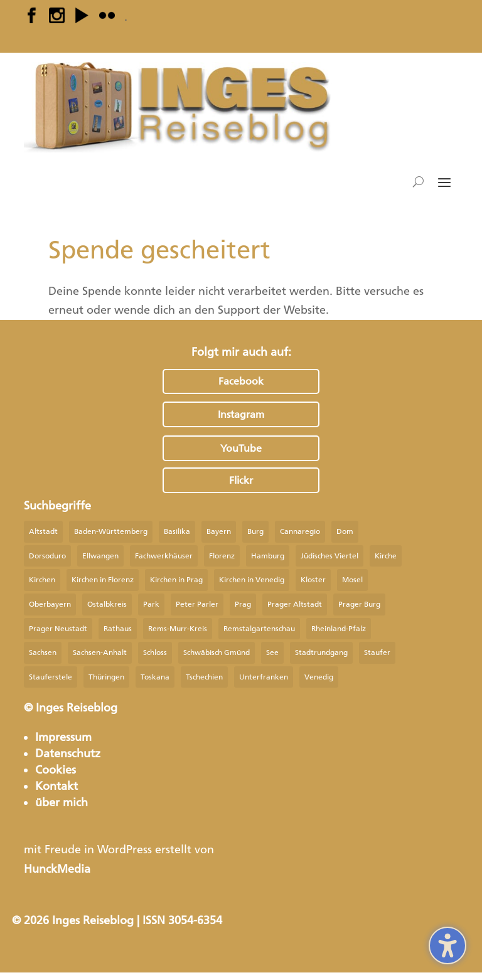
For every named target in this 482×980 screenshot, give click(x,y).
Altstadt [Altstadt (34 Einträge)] (43, 531)
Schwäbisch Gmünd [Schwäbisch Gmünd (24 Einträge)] (217, 652)
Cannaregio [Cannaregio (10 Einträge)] (300, 531)
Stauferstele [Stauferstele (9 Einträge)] (51, 677)
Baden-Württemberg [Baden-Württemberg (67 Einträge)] (111, 531)
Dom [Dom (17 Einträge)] (345, 531)
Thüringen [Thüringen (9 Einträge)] (106, 677)
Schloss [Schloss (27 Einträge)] (155, 652)
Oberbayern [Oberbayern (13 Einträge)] (50, 604)
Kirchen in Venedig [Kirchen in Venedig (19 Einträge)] (252, 580)
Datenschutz (68, 754)
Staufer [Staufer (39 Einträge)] (377, 652)
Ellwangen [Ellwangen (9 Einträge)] (100, 556)
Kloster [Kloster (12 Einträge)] (313, 580)
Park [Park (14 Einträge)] (151, 604)
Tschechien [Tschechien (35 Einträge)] (204, 677)
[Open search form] (418, 181)
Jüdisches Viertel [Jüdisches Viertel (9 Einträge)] (329, 556)
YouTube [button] (241, 448)
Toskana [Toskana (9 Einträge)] (155, 677)
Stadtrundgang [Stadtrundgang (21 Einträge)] (321, 652)
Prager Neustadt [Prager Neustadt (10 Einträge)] (58, 629)
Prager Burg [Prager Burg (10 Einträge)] (359, 604)
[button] (444, 182)
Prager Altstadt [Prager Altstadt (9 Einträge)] (295, 604)
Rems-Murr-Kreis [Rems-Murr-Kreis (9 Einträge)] (178, 629)
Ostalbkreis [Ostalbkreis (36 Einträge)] (107, 604)
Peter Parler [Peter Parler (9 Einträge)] (197, 604)
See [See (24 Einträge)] (272, 652)
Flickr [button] (241, 480)
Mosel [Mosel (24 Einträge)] (352, 580)
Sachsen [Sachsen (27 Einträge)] (43, 652)
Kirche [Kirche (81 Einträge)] (386, 556)
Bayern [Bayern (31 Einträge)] (219, 531)
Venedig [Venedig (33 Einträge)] (319, 677)
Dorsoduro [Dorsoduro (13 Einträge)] (47, 556)
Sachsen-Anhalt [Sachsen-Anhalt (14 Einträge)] (100, 652)
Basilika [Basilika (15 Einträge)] (177, 531)
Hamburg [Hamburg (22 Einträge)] (268, 556)
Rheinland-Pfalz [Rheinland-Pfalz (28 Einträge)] (339, 629)
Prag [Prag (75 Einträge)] (243, 604)
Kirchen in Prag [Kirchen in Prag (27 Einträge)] (176, 580)
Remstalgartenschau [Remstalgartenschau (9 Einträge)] (259, 629)
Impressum (63, 737)
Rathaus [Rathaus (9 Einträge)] (118, 629)
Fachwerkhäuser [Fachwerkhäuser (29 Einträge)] (164, 556)
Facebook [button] (241, 381)
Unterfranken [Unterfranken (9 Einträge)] (264, 677)
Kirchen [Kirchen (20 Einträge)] (42, 580)
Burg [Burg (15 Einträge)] (255, 531)
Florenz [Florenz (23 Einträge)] (222, 556)
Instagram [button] (241, 414)
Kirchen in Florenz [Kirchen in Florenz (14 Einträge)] (103, 580)
